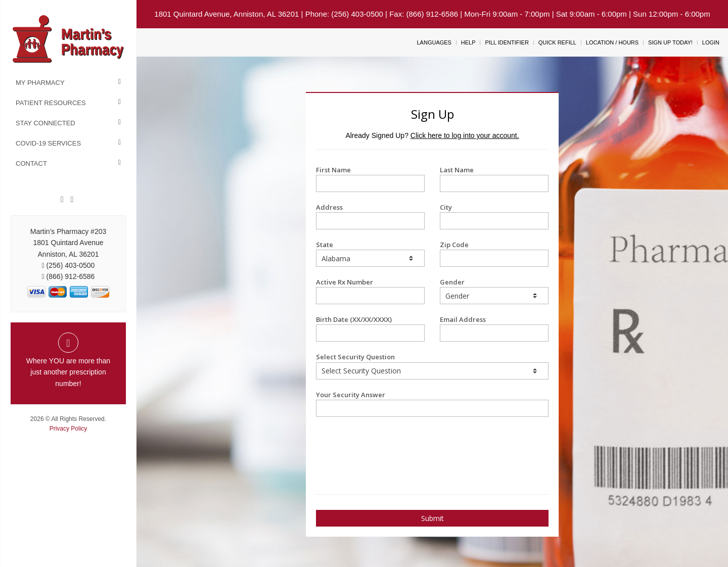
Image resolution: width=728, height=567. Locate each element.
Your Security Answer (432, 404)
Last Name (494, 179)
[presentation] (375, 442)
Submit (433, 518)
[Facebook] (62, 200)
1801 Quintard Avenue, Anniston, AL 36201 (226, 14)
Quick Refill (557, 42)
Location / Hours (612, 42)
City (494, 216)
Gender (494, 291)
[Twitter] (72, 200)
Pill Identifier (507, 42)
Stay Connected (45, 123)
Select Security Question (432, 366)
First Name (370, 179)
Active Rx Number (370, 291)
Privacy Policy (69, 429)
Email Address (494, 328)
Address (370, 216)
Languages (434, 42)
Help (468, 42)
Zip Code (494, 253)
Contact (31, 163)
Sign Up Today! (670, 42)
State (370, 253)
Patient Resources (51, 103)
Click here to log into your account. (465, 135)
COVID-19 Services (48, 143)
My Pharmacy (40, 83)
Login (711, 42)
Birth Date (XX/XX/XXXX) (370, 328)
